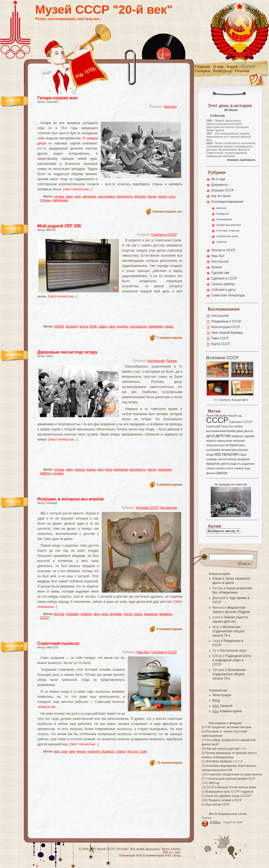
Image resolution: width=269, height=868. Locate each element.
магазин (243, 450)
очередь (212, 459)
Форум (248, 67)
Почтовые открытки (228, 230)
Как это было (221, 196)
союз (230, 468)
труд (247, 468)
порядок (94, 751)
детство (223, 435)
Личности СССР (223, 250)
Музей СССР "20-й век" (104, 10)
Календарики (224, 219)
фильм (211, 473)
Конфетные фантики (229, 225)
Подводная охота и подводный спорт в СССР (232, 660)
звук (78, 197)
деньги (249, 431)
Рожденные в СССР (226, 321)
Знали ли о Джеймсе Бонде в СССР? (229, 796)
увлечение (60, 200)
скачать (220, 468)
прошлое (213, 464)
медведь (166, 614)
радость (236, 464)
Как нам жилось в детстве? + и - (227, 749)
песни (152, 197)
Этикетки (222, 242)
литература (229, 450)
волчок (59, 614)
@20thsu (215, 822)
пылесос (108, 751)
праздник (165, 470)
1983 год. (214, 783)
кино (242, 445)
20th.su (167, 852)
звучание (89, 197)
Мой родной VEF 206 (59, 226)
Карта (232, 67)
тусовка (58, 473)
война (239, 426)
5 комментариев (169, 485)
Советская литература (228, 295)
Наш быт (170, 107)
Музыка (140, 197)
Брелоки (221, 208)
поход (162, 197)
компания (121, 470)
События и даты (223, 290)
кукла (128, 614)
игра (108, 470)
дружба (250, 436)
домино (86, 614)
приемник (156, 326)
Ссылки (242, 71)
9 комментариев (169, 629)
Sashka (175, 849)
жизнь (91, 470)
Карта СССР (221, 344)
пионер (231, 459)
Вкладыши (223, 214)
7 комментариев (169, 338)
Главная (203, 67)
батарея (72, 326)
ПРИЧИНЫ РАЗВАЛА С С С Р (224, 762)
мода (210, 455)
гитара (59, 197)
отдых (243, 455)
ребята (45, 473)
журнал (211, 441)
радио (169, 326)
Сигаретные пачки (227, 236)
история (232, 445)
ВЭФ (93, 326)
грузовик (72, 614)
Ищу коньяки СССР (218, 805)
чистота (133, 751)
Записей (222, 706)
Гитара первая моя (57, 98)
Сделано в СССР (164, 235)
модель (123, 326)
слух (172, 197)
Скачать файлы (223, 284)
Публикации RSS (130, 855)
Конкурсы (222, 71)
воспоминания (216, 431)
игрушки (116, 614)
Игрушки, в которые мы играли (70, 499)
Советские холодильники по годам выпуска (235, 774)
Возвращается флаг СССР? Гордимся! (229, 792)
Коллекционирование (227, 202)
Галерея (203, 71)
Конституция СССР (226, 327)
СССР (45, 618)
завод (103, 326)
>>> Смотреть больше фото (231, 400)
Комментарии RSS (159, 855)
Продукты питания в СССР (225, 800)
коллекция (213, 450)
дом (64, 751)
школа (222, 473)
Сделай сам (220, 273)
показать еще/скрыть (241, 160)
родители (248, 464)
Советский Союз (217, 426)
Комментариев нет (168, 212)
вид (57, 751)
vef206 (59, 326)
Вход (216, 700)
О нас (219, 67)
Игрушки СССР (147, 508)
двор (69, 197)
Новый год (234, 416)
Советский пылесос (59, 643)
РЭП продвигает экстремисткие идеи (228, 727)
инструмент (106, 197)
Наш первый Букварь (227, 333)
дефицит (238, 436)
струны (45, 200)
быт (231, 426)
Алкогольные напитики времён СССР (232, 779)
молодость (125, 197)
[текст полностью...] (78, 189)
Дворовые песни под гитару (67, 352)
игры (221, 445)
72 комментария (169, 763)
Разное (172, 361)
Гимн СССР (220, 338)
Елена (217, 579)
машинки (151, 614)
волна (84, 326)
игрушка (239, 441)
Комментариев (227, 711)
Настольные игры (233, 651)
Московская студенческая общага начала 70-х (228, 631)
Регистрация (222, 695)
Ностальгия (156, 361)
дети (210, 436)
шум (144, 751)
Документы (220, 185)
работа (225, 464)
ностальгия (138, 326)
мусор (81, 751)
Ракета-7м (47, 707)
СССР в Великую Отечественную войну (231, 787)
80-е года (218, 179)
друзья (80, 470)
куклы (138, 614)
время (231, 431)
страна (239, 468)
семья (121, 751)
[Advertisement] (72, 314)
